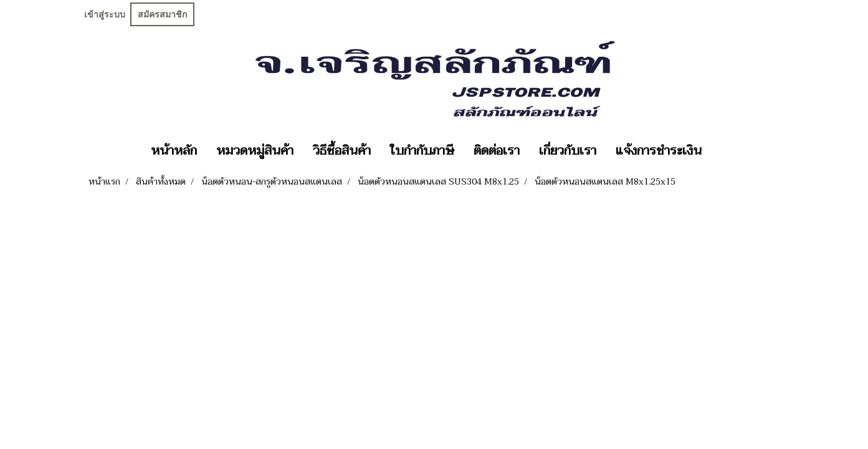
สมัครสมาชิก (162, 14)
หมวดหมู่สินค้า (255, 151)
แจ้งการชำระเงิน (659, 151)
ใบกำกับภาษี (422, 151)
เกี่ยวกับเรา (568, 151)
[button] (722, 151)
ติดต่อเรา (497, 151)
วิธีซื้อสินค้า (342, 151)
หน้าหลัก (174, 151)
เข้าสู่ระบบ (105, 14)
